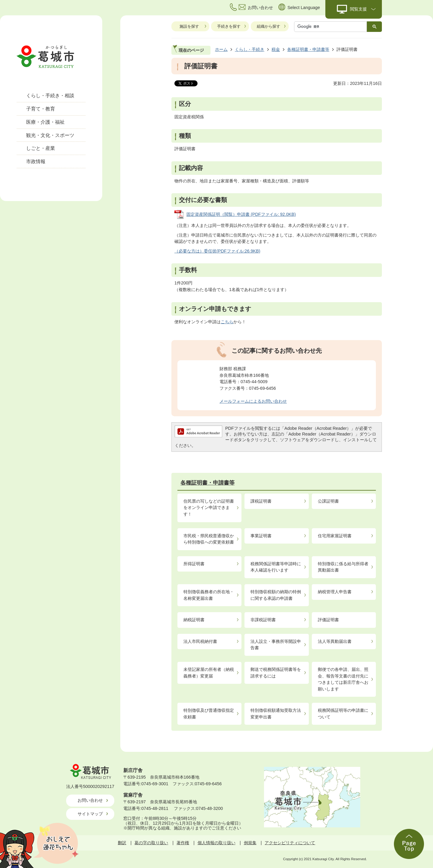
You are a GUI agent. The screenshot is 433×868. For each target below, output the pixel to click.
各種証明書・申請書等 (308, 49)
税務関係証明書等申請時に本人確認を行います (276, 567)
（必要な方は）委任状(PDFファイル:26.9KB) (217, 251)
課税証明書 (261, 501)
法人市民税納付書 (200, 641)
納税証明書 (194, 620)
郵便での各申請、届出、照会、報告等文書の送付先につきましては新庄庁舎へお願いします (343, 679)
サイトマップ (90, 814)
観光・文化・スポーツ (50, 135)
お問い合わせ (90, 800)
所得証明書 (194, 564)
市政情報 (36, 161)
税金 (276, 49)
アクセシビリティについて (290, 843)
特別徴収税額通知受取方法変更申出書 (276, 714)
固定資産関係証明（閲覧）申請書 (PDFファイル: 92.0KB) (241, 214)
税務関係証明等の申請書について (343, 714)
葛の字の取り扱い (151, 843)
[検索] (332, 27)
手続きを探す (229, 26)
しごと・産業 (41, 148)
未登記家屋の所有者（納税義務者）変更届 (209, 673)
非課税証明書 (263, 620)
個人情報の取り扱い (216, 843)
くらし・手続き (250, 49)
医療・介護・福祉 (45, 122)
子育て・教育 (41, 109)
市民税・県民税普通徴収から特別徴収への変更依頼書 (209, 539)
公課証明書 (328, 501)
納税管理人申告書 (335, 592)
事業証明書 (261, 536)
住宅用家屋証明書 (335, 536)
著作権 (183, 843)
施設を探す (189, 26)
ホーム (221, 49)
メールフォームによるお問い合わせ (253, 401)
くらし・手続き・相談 (50, 96)
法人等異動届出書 (335, 641)
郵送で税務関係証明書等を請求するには (276, 673)
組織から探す (269, 26)
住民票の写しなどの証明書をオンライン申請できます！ (209, 508)
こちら (227, 322)
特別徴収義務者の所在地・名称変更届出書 (209, 595)
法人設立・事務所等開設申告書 (276, 645)
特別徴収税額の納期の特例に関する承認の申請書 (276, 595)
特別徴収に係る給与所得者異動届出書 (343, 567)
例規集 (250, 843)
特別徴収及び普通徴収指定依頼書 (209, 714)
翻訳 (122, 843)
